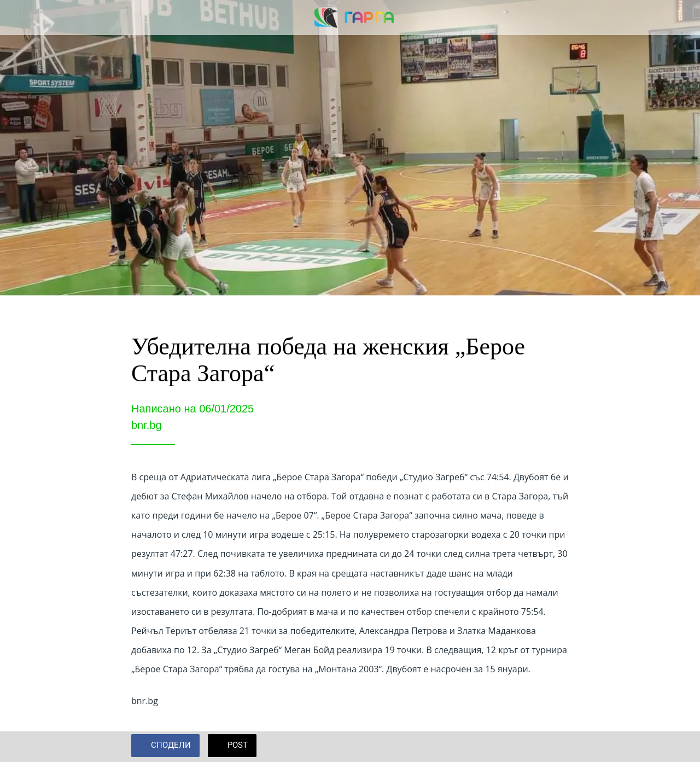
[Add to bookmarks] (556, 747)
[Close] (17, 18)
